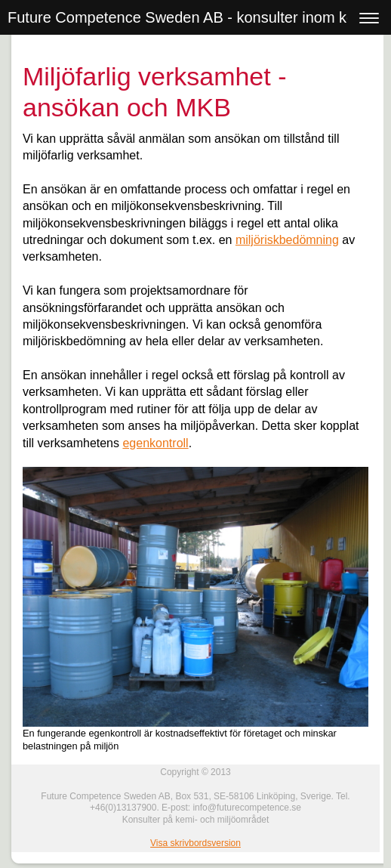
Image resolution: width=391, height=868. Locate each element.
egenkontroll (155, 443)
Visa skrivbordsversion (195, 843)
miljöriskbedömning (287, 240)
